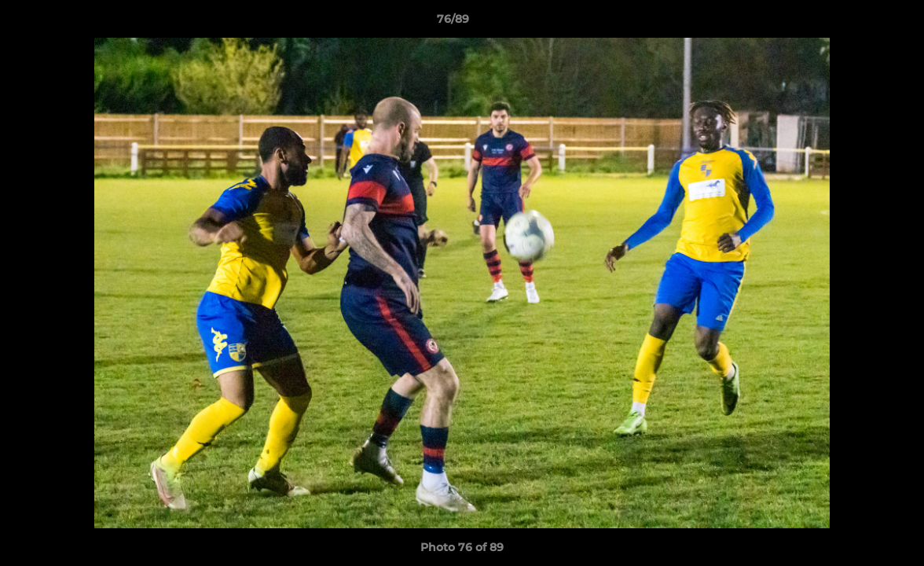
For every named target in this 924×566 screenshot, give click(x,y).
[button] (858, 23)
